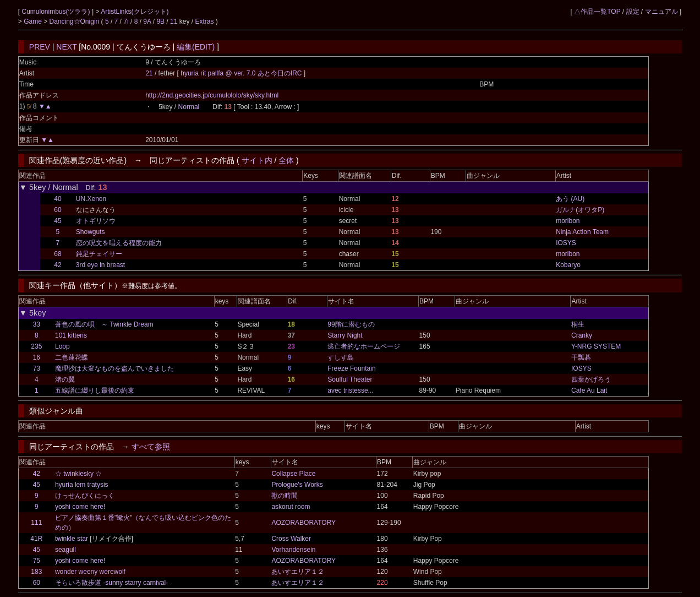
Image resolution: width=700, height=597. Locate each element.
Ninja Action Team (582, 232)
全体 (286, 160)
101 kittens (71, 335)
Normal (189, 107)
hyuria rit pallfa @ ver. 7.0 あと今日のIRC (242, 73)
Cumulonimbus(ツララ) (56, 12)
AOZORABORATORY (303, 523)
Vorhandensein (293, 550)
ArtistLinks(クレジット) (135, 12)
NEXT (66, 47)
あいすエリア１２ (298, 572)
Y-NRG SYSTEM (596, 346)
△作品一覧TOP (597, 12)
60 (58, 210)
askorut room (291, 507)
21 (149, 73)
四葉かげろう (591, 379)
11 (174, 21)
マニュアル (661, 12)
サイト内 (257, 160)
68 (58, 254)
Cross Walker (291, 539)
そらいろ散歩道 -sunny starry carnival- (111, 583)
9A (147, 21)
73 (37, 368)
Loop (62, 346)
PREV (40, 47)
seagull (65, 550)
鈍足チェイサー (99, 254)
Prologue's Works (297, 485)
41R (36, 539)
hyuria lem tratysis (82, 485)
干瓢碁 (581, 357)
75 (37, 561)
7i (126, 21)
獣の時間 (285, 496)
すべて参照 (151, 447)
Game (34, 21)
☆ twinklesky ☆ (78, 474)
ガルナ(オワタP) (580, 210)
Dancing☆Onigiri (75, 21)
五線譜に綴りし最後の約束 (95, 390)
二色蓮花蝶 (72, 357)
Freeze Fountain (351, 368)
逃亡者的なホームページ (364, 346)
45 (58, 221)
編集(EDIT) (196, 47)
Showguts (91, 232)
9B (160, 21)
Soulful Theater (350, 379)
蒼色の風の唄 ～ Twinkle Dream (104, 324)
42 (58, 265)
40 (58, 199)
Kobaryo (568, 265)
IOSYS (566, 243)
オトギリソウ (96, 221)
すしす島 (341, 357)
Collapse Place (293, 474)
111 (36, 523)
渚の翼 (65, 379)
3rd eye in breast (100, 265)
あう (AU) (570, 199)
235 (36, 346)
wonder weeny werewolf (90, 572)
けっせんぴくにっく (85, 496)
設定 (633, 12)
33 (37, 324)
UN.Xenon (91, 199)
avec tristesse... (350, 390)
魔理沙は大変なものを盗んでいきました (114, 368)
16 (37, 357)
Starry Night (345, 335)
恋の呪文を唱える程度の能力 (119, 243)
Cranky (582, 335)
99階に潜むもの (351, 324)
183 (36, 572)
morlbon (568, 221)
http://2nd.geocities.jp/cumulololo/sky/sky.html (212, 95)
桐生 (578, 324)
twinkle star (72, 539)
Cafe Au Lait (589, 390)
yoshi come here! (80, 507)
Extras (204, 21)
